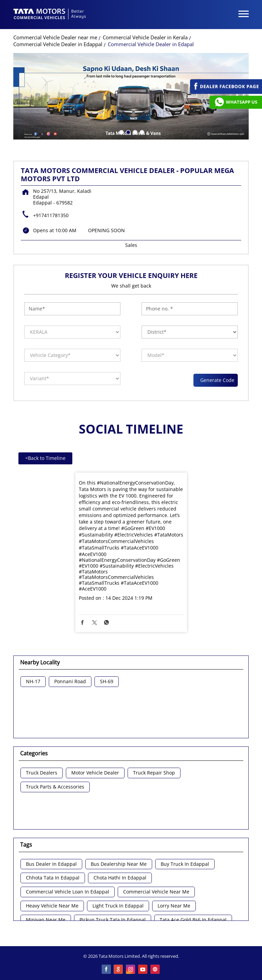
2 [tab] (128, 132)
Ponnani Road (70, 682)
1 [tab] (121, 132)
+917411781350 (51, 215)
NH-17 (33, 682)
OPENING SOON (106, 230)
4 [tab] (141, 132)
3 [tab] (134, 132)
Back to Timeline (45, 458)
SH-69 (107, 682)
